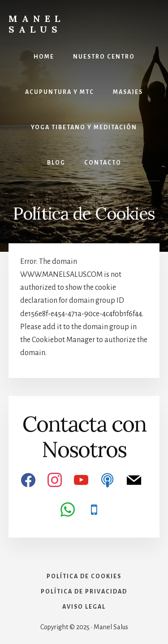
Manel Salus (37, 24)
